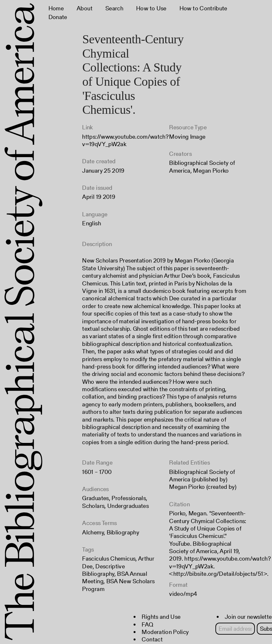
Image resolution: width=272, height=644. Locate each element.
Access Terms (99, 523)
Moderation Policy (165, 632)
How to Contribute (203, 8)
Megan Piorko (211, 171)
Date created (99, 161)
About (85, 8)
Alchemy (93, 532)
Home (56, 8)
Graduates (95, 498)
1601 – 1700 (97, 472)
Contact (152, 639)
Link (87, 127)
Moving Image (187, 137)
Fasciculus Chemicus (109, 558)
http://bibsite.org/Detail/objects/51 (218, 574)
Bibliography (123, 532)
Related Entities (190, 462)
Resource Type (188, 127)
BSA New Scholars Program (118, 585)
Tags (88, 549)
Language (95, 214)
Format (178, 585)
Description (97, 244)
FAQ (147, 624)
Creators (180, 154)
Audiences (95, 489)
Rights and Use (161, 617)
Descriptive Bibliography (103, 570)
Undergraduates (128, 506)
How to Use (151, 8)
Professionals (129, 498)
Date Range (97, 462)
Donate (58, 17)
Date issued (97, 188)
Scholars (93, 506)
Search (114, 8)
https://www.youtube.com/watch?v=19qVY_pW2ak (125, 140)
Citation (180, 504)
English (92, 223)
